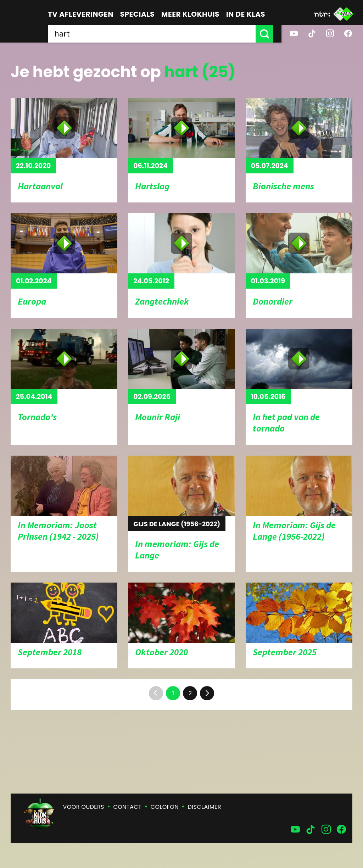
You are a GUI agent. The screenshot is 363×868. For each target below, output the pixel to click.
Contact (127, 807)
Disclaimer (205, 807)
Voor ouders (84, 807)
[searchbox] (156, 34)
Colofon (165, 807)
